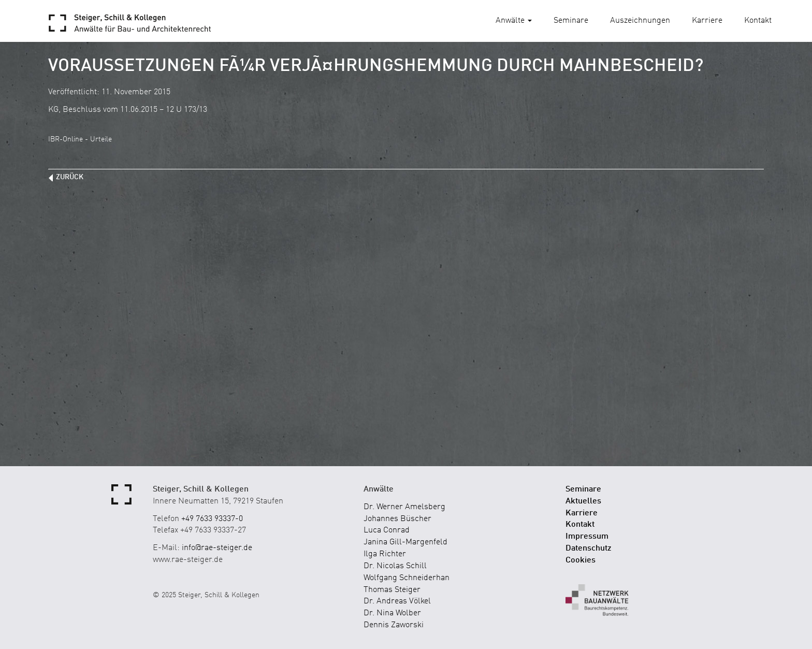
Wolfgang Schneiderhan (407, 578)
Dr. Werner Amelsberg (404, 507)
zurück (70, 177)
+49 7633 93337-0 (212, 519)
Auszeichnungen (640, 21)
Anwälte (514, 21)
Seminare (571, 21)
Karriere (707, 21)
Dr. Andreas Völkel (397, 601)
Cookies (581, 560)
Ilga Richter (385, 554)
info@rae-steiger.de (217, 548)
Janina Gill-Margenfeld (405, 542)
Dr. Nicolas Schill (395, 566)
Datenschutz (589, 549)
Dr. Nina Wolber (392, 613)
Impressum (587, 537)
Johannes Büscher (397, 519)
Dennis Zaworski (394, 625)
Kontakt (758, 21)
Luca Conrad (387, 530)
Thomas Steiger (392, 590)
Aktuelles (583, 501)
